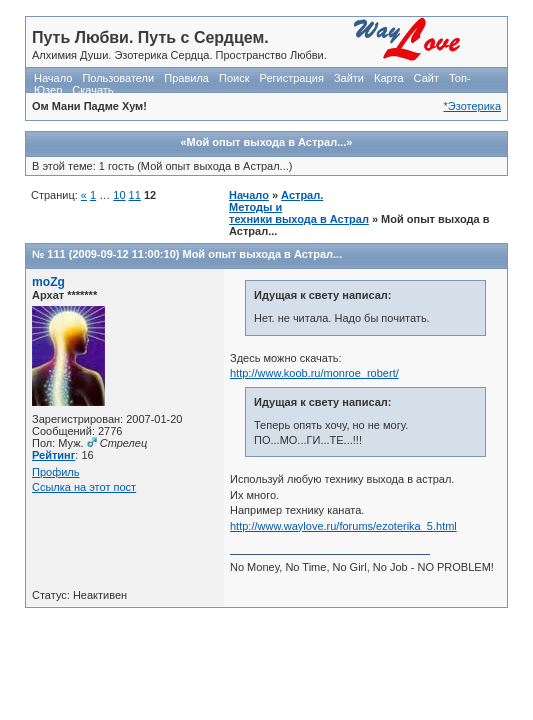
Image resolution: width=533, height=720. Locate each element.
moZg (48, 282)
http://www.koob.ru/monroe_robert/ (314, 373)
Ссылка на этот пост (84, 487)
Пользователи (118, 78)
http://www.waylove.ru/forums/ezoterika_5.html (343, 526)
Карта (388, 78)
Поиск (234, 78)
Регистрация (292, 78)
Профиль (56, 472)
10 (119, 195)
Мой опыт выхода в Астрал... (262, 254)
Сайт (426, 78)
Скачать (92, 90)
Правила (186, 78)
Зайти (349, 78)
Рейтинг (53, 455)
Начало (53, 78)
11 (135, 195)
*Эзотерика (472, 106)
